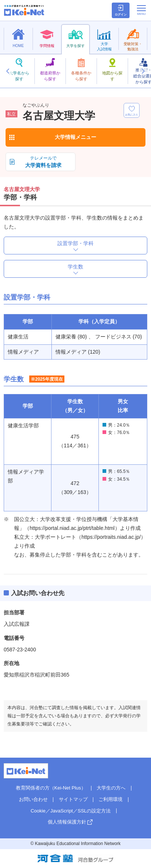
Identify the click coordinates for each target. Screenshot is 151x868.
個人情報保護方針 (67, 822)
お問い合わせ (33, 799)
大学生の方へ (111, 788)
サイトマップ (73, 799)
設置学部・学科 (75, 243)
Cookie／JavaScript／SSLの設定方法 (71, 811)
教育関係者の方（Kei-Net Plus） (51, 788)
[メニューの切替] (141, 10)
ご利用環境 (110, 799)
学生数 (75, 267)
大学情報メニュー (75, 137)
